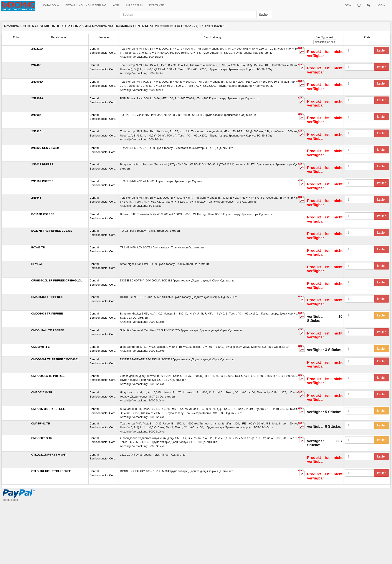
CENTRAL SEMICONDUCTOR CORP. (52, 26)
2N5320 (36, 131)
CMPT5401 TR (41, 423)
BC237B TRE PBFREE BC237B (52, 231)
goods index (10, 562)
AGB (116, 5)
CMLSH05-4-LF (41, 347)
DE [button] (348, 5)
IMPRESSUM (134, 5)
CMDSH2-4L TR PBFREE (48, 330)
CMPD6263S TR (42, 392)
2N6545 (36, 198)
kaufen (382, 50)
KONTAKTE (157, 5)
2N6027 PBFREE (42, 164)
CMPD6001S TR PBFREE (48, 376)
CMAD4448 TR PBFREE (47, 297)
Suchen (264, 15)
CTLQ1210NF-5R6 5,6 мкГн (49, 455)
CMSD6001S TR (42, 438)
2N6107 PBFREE (42, 181)
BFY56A (37, 264)
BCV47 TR (38, 247)
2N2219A (37, 49)
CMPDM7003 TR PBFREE (48, 409)
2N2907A (37, 98)
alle (325, 42)
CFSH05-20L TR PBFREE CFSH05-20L (57, 280)
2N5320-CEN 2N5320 (45, 148)
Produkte (12, 26)
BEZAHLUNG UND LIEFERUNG (86, 5)
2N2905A (37, 82)
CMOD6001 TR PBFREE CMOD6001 (55, 359)
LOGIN (381, 5)
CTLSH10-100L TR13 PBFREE (51, 471)
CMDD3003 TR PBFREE (47, 314)
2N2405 (36, 65)
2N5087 (36, 115)
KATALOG (51, 5)
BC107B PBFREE (43, 214)
